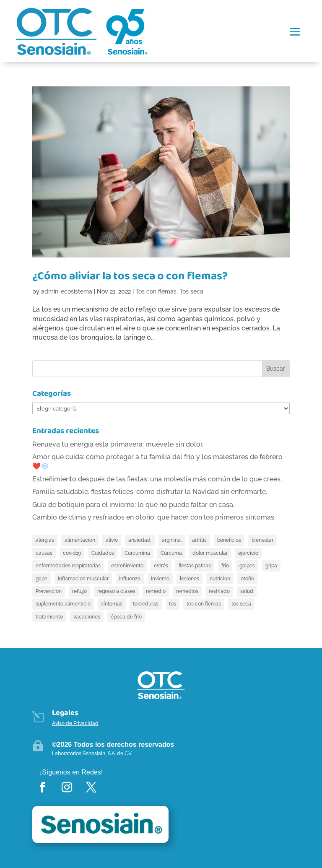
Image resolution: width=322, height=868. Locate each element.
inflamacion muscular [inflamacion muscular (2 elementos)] (83, 579)
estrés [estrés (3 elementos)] (161, 566)
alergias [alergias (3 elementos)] (45, 540)
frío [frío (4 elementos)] (225, 566)
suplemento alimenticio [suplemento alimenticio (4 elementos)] (63, 604)
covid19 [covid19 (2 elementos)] (72, 553)
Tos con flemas (156, 291)
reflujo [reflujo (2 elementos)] (79, 591)
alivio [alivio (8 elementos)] (112, 540)
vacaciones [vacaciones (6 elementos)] (87, 617)
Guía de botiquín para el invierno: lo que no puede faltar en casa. (133, 505)
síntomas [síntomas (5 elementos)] (112, 604)
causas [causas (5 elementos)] (44, 553)
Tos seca (191, 291)
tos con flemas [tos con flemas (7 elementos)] (204, 604)
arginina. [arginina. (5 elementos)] (172, 540)
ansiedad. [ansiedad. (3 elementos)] (140, 540)
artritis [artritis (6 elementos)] (199, 540)
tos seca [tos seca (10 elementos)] (241, 604)
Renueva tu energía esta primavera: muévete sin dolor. (118, 444)
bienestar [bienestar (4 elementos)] (262, 540)
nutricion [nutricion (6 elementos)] (220, 579)
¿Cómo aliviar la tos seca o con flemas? (130, 276)
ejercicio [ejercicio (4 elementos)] (248, 553)
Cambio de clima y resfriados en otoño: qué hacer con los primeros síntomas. (154, 517)
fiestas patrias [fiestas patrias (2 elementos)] (195, 566)
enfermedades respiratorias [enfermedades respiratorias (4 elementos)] (68, 566)
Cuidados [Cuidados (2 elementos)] (103, 553)
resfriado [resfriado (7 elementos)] (219, 591)
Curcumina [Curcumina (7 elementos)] (137, 553)
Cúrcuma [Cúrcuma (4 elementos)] (171, 553)
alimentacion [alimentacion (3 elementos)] (80, 540)
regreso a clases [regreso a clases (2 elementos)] (116, 591)
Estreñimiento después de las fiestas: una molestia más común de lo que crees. (157, 479)
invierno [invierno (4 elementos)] (160, 579)
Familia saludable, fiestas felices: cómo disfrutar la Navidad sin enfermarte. (150, 492)
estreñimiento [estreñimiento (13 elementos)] (127, 566)
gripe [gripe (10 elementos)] (42, 579)
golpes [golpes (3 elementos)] (247, 566)
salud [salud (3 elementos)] (247, 591)
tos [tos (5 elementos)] (173, 604)
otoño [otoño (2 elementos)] (247, 579)
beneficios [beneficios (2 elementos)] (229, 540)
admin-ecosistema (67, 291)
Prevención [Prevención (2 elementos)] (49, 591)
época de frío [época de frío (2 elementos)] (126, 617)
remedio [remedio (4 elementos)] (156, 591)
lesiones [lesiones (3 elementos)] (190, 579)
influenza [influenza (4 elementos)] (130, 579)
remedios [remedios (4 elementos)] (187, 591)
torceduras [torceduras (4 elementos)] (146, 604)
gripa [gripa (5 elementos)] (271, 566)
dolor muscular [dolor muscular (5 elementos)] (210, 553)
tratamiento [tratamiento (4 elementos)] (49, 617)
